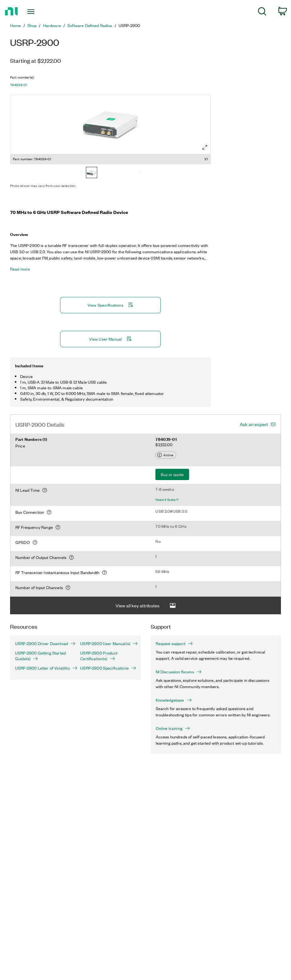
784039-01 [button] (19, 85)
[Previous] (81, 173)
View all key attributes (146, 606)
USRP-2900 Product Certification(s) (99, 656)
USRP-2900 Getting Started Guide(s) (40, 656)
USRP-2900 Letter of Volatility (43, 668)
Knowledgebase (174, 700)
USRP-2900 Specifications (108, 668)
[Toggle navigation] (40, 12)
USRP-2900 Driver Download (43, 643)
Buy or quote (172, 474)
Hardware (52, 25)
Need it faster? (167, 500)
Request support (174, 643)
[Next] (140, 173)
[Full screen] (205, 147)
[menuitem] (262, 12)
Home (16, 25)
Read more (20, 269)
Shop (32, 25)
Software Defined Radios (90, 25)
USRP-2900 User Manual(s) (108, 643)
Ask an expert (254, 424)
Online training (173, 728)
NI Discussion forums (179, 672)
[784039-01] (92, 173)
